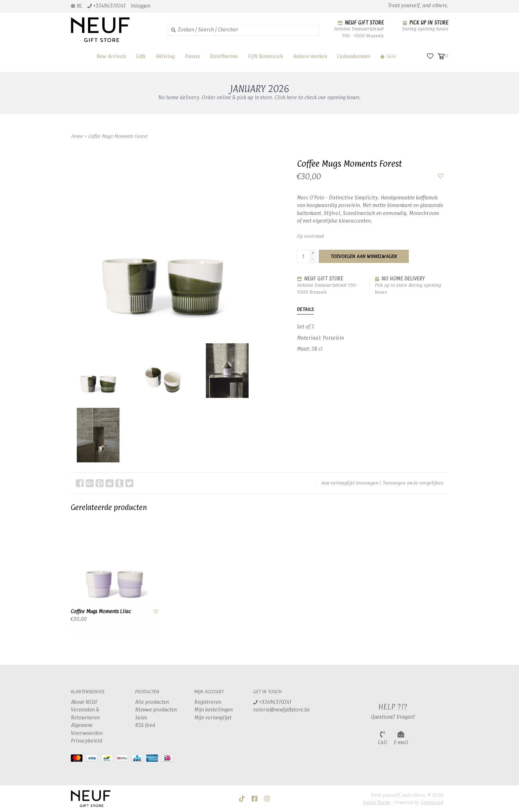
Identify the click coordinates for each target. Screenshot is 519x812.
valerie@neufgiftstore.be (282, 710)
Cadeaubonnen (354, 56)
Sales (141, 718)
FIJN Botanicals (265, 56)
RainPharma (224, 56)
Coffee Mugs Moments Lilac (101, 611)
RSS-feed (145, 725)
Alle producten (152, 702)
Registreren (208, 702)
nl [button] (77, 6)
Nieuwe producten (156, 710)
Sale (388, 56)
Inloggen (141, 6)
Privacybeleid (87, 741)
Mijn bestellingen (213, 710)
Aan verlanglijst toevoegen (350, 483)
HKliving (165, 56)
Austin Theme (376, 802)
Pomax (192, 56)
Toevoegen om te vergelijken (413, 483)
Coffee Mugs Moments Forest (117, 136)
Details (306, 309)
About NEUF (84, 702)
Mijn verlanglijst (213, 718)
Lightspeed (432, 802)
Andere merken (310, 56)
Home (77, 136)
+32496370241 (272, 702)
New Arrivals (111, 56)
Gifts (141, 56)
